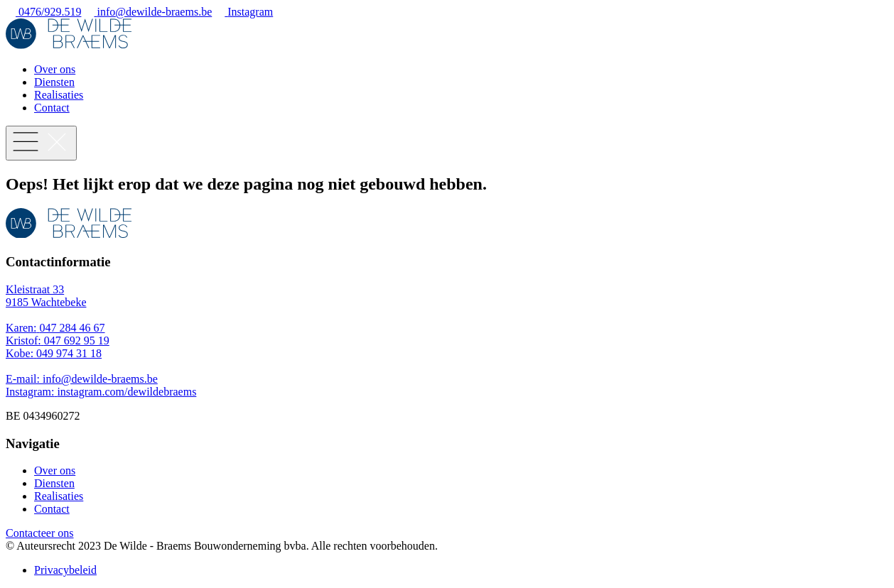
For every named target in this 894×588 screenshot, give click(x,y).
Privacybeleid (65, 570)
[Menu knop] (41, 143)
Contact (52, 108)
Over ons (55, 69)
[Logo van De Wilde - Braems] (69, 45)
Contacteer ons (40, 533)
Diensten (54, 82)
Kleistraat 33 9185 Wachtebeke (46, 296)
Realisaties (59, 95)
